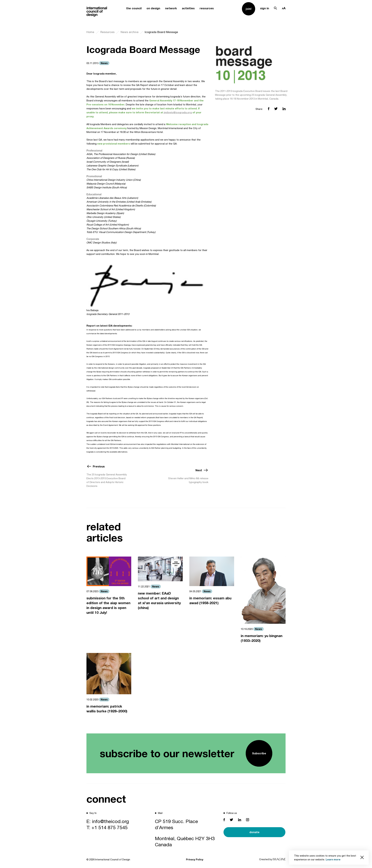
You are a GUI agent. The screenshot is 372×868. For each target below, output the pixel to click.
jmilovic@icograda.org (178, 112)
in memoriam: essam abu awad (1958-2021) (210, 601)
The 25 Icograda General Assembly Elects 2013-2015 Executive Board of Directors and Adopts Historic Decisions (107, 480)
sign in (265, 8)
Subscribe (259, 753)
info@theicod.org (110, 821)
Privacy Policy (195, 859)
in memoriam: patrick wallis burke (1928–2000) (107, 709)
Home (90, 32)
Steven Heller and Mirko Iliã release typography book (188, 480)
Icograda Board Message (161, 32)
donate (254, 832)
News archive (130, 32)
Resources (107, 32)
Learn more (333, 859)
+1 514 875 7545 (110, 827)
